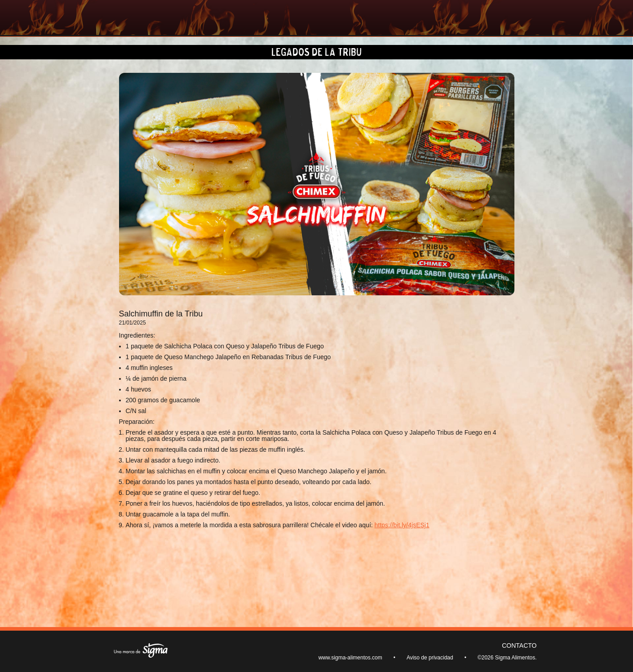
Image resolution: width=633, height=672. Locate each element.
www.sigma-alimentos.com (350, 658)
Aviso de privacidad (430, 658)
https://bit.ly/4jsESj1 (402, 525)
